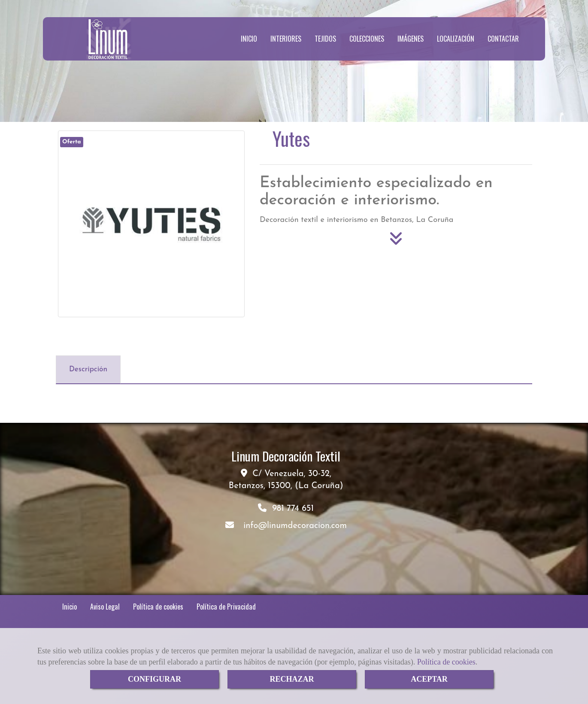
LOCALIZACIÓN (456, 39)
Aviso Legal (105, 607)
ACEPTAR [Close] (429, 679)
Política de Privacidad (226, 607)
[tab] (88, 370)
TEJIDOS (325, 39)
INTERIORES (286, 39)
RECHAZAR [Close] (292, 679)
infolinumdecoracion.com (295, 526)
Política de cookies (446, 662)
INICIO (249, 39)
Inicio (70, 607)
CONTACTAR (503, 39)
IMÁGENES (411, 39)
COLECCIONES (367, 39)
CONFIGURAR (155, 679)
